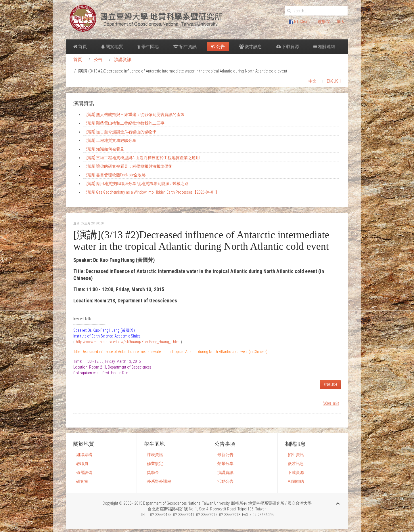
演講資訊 (123, 60)
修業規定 (155, 464)
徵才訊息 (251, 47)
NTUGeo (298, 22)
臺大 (341, 22)
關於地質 (112, 47)
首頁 (80, 47)
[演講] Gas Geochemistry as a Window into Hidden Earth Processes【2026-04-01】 (152, 192)
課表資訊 (155, 455)
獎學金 (153, 472)
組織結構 (84, 455)
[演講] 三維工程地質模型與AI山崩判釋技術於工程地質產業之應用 (143, 158)
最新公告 (225, 455)
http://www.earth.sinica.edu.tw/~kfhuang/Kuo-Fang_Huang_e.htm (128, 342)
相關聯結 (296, 481)
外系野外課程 (159, 481)
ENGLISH (334, 81)
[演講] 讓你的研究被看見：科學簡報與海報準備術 (129, 166)
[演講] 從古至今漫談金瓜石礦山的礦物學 (121, 132)
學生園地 (148, 47)
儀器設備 (84, 472)
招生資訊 (185, 47)
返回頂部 (331, 403)
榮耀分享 (225, 464)
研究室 (82, 481)
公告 (218, 47)
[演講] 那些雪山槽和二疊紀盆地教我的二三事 (125, 123)
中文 (313, 81)
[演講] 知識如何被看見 (105, 149)
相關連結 (324, 47)
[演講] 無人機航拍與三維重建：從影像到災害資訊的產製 (135, 115)
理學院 (324, 22)
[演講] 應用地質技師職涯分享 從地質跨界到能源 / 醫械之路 (137, 184)
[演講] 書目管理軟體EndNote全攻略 (116, 175)
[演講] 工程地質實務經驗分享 (111, 140)
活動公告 (225, 481)
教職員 (82, 464)
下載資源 (288, 47)
